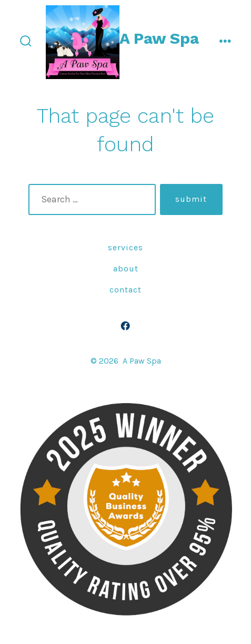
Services (125, 247)
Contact (125, 290)
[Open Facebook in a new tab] (126, 326)
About (126, 269)
